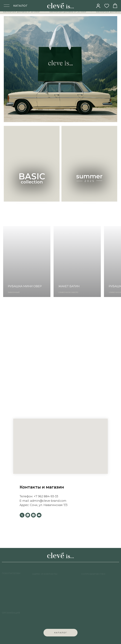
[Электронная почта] (39, 515)
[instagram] (33, 515)
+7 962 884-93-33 (46, 496)
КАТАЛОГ (20, 6)
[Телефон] (22, 515)
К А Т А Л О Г (60, 633)
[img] (98, 6)
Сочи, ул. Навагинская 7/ (48, 505)
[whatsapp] (28, 515)
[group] (27, 262)
